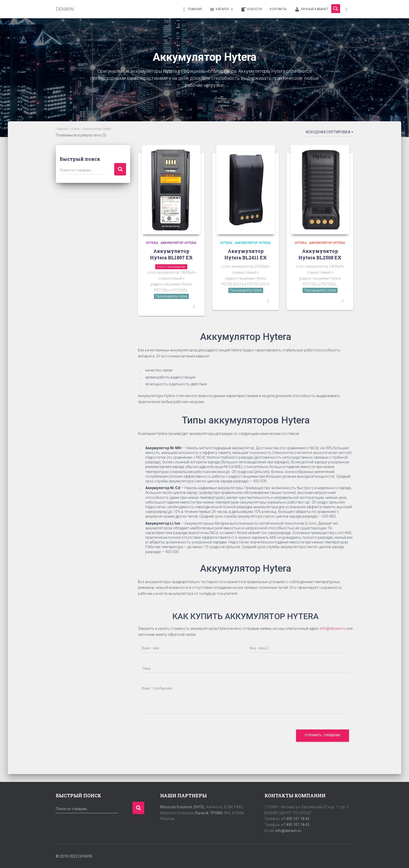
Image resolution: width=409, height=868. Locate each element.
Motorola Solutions (176, 807)
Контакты (278, 9)
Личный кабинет (311, 9)
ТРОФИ (216, 813)
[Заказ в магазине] (329, 133)
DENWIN (85, 856)
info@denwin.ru (333, 628)
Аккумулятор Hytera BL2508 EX (320, 254)
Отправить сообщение (323, 735)
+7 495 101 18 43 (295, 825)
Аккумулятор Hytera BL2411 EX (246, 254)
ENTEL (199, 807)
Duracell (202, 813)
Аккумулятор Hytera (178, 243)
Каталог (221, 9)
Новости (251, 9)
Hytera (75, 129)
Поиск (120, 169)
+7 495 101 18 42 (295, 819)
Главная (192, 9)
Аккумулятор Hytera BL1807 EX (171, 254)
